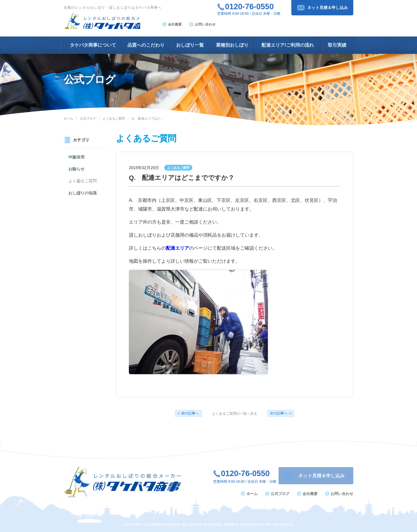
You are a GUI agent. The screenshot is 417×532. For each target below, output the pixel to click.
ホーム (68, 118)
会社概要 (175, 24)
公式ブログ (88, 118)
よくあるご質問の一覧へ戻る (235, 414)
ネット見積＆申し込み (328, 8)
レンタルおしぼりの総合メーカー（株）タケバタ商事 (109, 22)
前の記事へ (190, 413)
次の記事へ (279, 413)
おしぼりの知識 (82, 187)
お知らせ (76, 166)
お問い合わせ (205, 24)
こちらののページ (178, 248)
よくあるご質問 (114, 118)
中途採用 (76, 156)
